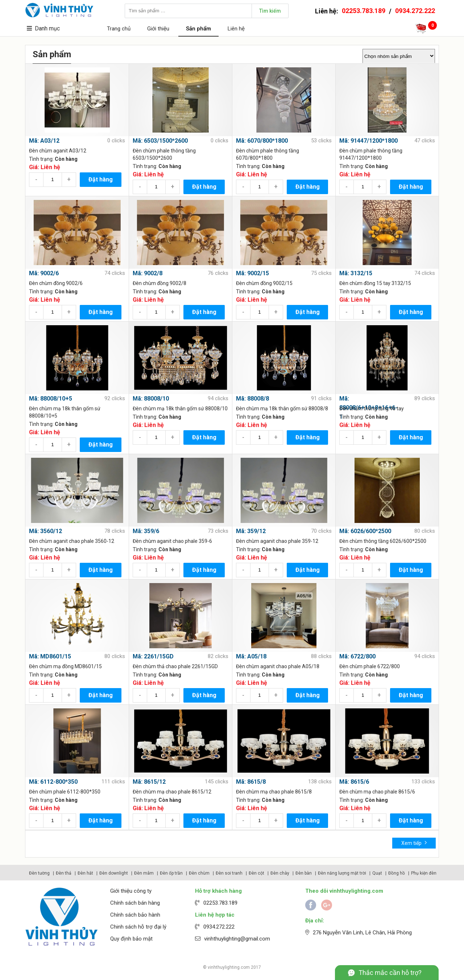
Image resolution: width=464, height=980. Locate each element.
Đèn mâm (144, 873)
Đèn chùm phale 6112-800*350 (65, 792)
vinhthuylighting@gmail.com (237, 939)
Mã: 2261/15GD (153, 656)
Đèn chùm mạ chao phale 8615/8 (274, 792)
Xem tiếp (414, 843)
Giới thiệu (158, 29)
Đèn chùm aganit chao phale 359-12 (277, 541)
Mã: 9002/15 (252, 273)
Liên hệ (236, 29)
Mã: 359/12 (251, 531)
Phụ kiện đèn (424, 873)
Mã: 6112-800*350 (53, 782)
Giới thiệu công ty (131, 891)
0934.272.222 (415, 11)
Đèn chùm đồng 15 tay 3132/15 (375, 283)
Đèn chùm (199, 873)
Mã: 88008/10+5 (51, 399)
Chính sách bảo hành (135, 915)
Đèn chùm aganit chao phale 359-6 (172, 541)
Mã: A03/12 (44, 141)
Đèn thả (64, 873)
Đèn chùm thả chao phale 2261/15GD (175, 666)
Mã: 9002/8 (148, 273)
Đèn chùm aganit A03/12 (58, 151)
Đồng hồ (397, 873)
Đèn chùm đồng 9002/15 (264, 283)
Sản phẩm (198, 29)
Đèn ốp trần (171, 873)
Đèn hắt (85, 873)
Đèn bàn (304, 873)
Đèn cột (256, 873)
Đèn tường (39, 873)
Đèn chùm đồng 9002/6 (56, 283)
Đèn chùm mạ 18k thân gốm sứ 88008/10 (180, 409)
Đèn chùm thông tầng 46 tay (372, 409)
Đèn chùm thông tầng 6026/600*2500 (383, 541)
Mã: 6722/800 (357, 656)
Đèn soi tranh (229, 873)
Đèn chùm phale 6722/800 (370, 666)
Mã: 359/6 (146, 531)
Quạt (377, 873)
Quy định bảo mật (131, 939)
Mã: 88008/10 (151, 399)
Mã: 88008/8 (252, 399)
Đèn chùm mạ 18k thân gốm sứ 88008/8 (282, 409)
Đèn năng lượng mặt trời (342, 873)
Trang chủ (119, 29)
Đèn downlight (114, 873)
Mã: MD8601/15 (50, 656)
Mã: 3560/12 (45, 531)
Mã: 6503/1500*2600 (160, 141)
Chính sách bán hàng (135, 903)
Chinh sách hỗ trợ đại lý (138, 927)
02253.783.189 (364, 11)
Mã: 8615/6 (354, 782)
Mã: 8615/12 (149, 782)
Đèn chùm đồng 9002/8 (159, 283)
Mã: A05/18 (251, 656)
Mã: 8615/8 (251, 782)
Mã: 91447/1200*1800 (368, 141)
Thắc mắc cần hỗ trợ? (390, 973)
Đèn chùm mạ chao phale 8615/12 (172, 792)
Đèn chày (280, 873)
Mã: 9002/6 (44, 273)
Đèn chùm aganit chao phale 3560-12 (72, 541)
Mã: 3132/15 (356, 273)
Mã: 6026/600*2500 (365, 531)
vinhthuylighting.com (229, 967)
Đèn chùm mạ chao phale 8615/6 (377, 792)
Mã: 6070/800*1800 (262, 141)
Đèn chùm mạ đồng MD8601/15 (65, 666)
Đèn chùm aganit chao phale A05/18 (278, 666)
